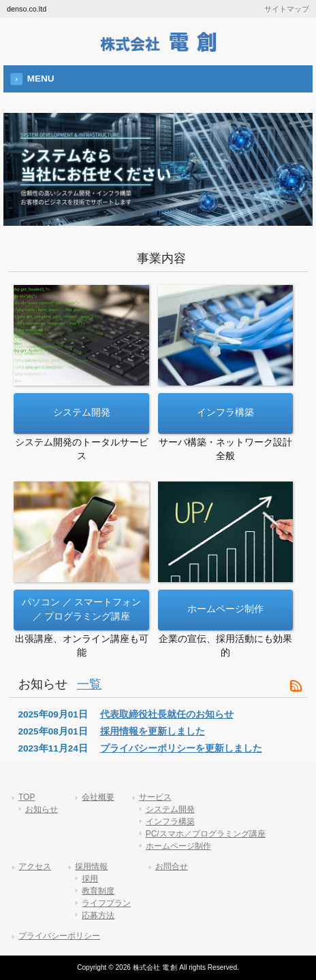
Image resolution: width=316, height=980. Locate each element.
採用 (90, 879)
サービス (155, 797)
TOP (27, 797)
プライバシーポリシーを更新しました (181, 748)
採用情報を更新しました (153, 731)
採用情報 (91, 866)
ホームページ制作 (178, 846)
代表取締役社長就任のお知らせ (167, 714)
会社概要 (98, 797)
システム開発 (170, 809)
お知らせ (42, 809)
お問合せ (172, 866)
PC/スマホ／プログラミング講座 (206, 834)
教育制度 (98, 891)
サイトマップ (287, 9)
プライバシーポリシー (59, 936)
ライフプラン (106, 903)
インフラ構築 (170, 822)
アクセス (35, 866)
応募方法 (98, 915)
